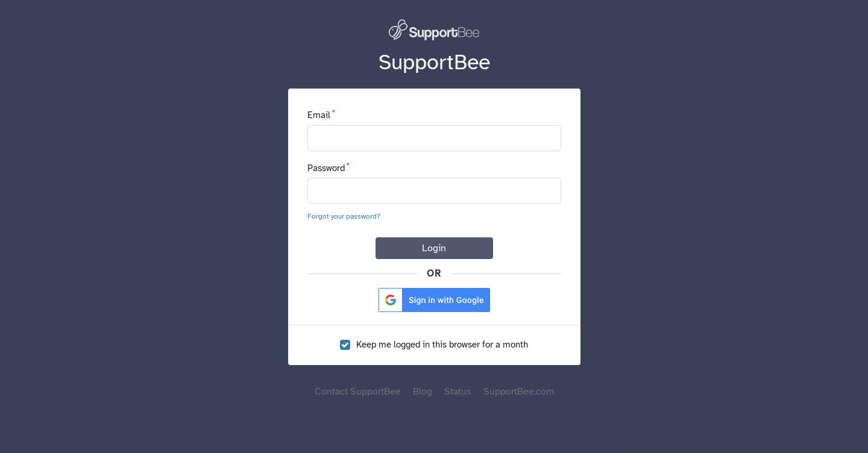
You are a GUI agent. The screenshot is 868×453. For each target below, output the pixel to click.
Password (326, 168)
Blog (423, 392)
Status (458, 392)
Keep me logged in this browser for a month (442, 345)
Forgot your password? (344, 216)
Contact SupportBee (358, 392)
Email (319, 115)
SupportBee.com (519, 392)
